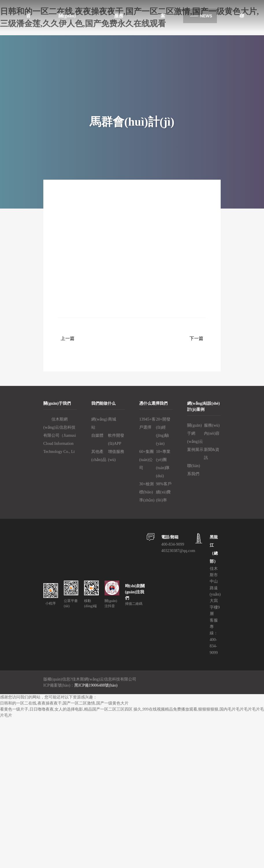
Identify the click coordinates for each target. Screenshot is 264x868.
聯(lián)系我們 (194, 470)
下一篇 (196, 338)
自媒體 (97, 435)
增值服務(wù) (116, 456)
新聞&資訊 (212, 454)
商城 (112, 419)
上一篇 (68, 338)
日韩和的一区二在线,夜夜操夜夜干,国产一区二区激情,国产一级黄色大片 (64, 703)
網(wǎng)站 (99, 423)
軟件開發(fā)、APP (116, 439)
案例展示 (195, 450)
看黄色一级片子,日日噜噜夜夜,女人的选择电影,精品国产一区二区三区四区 (66, 709)
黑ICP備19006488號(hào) (96, 685)
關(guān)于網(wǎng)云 (195, 433)
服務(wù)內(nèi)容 (212, 429)
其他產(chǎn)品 (99, 456)
